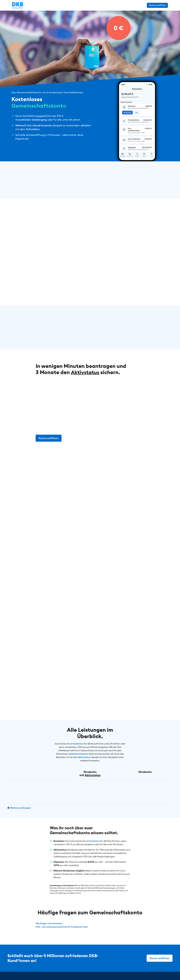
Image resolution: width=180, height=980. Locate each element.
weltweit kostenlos (78, 752)
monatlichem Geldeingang (31, 120)
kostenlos (78, 742)
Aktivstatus (33, 129)
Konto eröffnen (162, 5)
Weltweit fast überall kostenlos (34, 125)
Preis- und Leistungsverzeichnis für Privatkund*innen (64, 925)
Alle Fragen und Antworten (50, 922)
